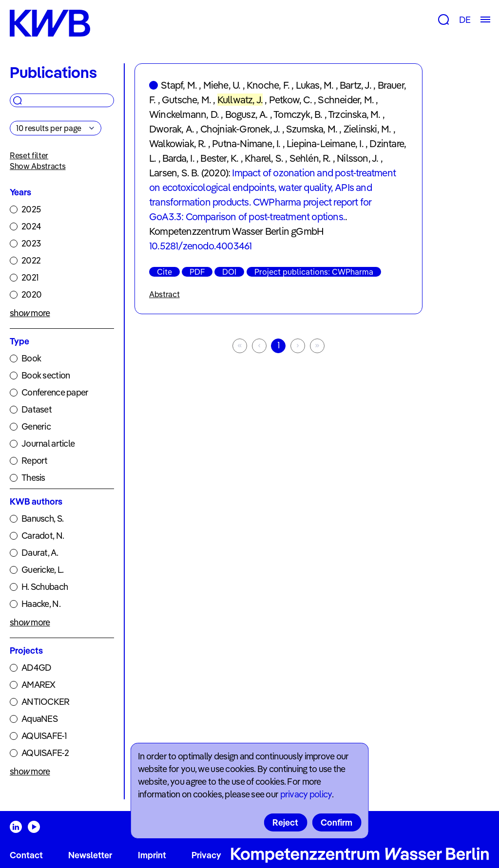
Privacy (206, 855)
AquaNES (39, 719)
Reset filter (29, 155)
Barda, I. (178, 158)
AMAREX (38, 685)
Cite (164, 272)
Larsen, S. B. (174, 173)
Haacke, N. (41, 604)
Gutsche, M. (186, 100)
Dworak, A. (172, 129)
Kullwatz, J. (240, 100)
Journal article (48, 443)
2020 (31, 294)
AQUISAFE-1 (44, 736)
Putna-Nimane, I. (246, 143)
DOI (229, 272)
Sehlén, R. (310, 158)
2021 (30, 277)
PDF (197, 272)
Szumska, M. (312, 129)
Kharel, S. (264, 158)
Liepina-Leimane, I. (325, 143)
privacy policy (306, 794)
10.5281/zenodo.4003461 (200, 246)
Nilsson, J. (357, 158)
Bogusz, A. (247, 114)
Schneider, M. (346, 100)
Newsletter (90, 855)
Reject (285, 822)
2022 (31, 260)
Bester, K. (219, 158)
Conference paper (55, 392)
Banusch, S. (42, 519)
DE (465, 20)
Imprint (152, 855)
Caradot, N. (43, 536)
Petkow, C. (290, 100)
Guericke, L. (42, 570)
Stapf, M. (179, 85)
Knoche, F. (268, 85)
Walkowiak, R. (178, 143)
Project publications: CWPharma (314, 272)
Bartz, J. (355, 85)
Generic (36, 426)
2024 (31, 226)
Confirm (336, 822)
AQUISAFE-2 (45, 753)
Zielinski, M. (367, 129)
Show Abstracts (38, 166)
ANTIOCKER (46, 702)
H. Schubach (45, 587)
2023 (31, 243)
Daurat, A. (40, 553)
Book (31, 358)
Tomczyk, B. (298, 114)
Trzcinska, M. (354, 114)
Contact (26, 855)
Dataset (37, 409)
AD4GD (36, 668)
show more (30, 313)
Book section (46, 375)
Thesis (33, 478)
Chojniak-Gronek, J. (240, 129)
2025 (31, 209)
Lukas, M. (315, 85)
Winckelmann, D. (184, 114)
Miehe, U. (222, 85)
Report (35, 461)
